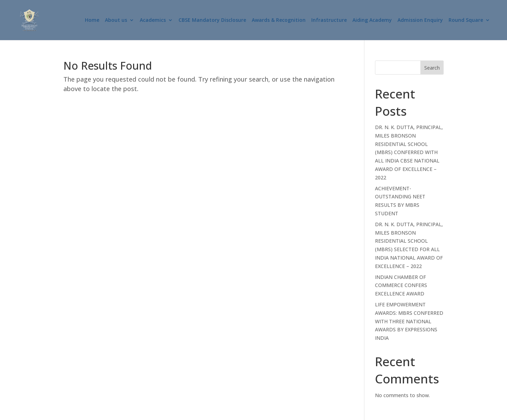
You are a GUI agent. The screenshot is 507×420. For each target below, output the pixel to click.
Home (92, 20)
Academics (153, 20)
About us (116, 20)
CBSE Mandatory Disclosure (212, 20)
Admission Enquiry (420, 20)
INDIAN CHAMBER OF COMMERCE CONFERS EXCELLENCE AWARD (401, 285)
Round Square (466, 20)
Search (432, 68)
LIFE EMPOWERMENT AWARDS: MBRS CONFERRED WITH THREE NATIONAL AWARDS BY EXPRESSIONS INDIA (409, 321)
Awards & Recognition (279, 20)
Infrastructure (329, 20)
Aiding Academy (372, 20)
